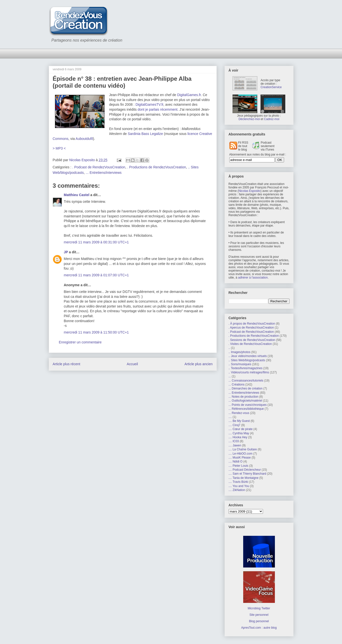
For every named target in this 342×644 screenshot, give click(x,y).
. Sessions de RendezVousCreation (252, 340)
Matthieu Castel (77, 195)
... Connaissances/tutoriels (246, 381)
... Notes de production (244, 397)
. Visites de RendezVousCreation (250, 344)
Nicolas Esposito (250, 191)
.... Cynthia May (239, 433)
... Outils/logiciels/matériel (245, 401)
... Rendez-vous (239, 413)
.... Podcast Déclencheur (245, 470)
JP (66, 252)
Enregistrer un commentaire (80, 342)
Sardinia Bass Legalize (145, 134)
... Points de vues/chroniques (248, 405)
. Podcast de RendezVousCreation (99, 167)
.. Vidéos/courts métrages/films (249, 372)
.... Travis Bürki (238, 482)
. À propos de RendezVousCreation (252, 324)
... (230, 376)
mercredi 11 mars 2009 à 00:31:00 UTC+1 (96, 242)
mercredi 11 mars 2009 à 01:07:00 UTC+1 (96, 275)
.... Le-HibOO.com (241, 454)
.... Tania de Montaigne (244, 478)
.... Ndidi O (236, 462)
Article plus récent (66, 364)
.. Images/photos (240, 352)
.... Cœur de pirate (241, 429)
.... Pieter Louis (238, 466)
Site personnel (259, 615)
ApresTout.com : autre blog (259, 628)
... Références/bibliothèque (246, 409)
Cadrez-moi (272, 119)
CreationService (271, 87)
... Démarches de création (246, 388)
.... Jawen (235, 445)
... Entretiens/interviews (104, 173)
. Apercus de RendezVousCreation (251, 328)
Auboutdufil (84, 139)
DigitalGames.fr (189, 95)
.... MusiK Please (240, 458)
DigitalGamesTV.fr (149, 104)
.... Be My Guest (239, 421)
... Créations (237, 385)
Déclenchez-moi (249, 119)
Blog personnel (259, 621)
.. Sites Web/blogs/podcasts (247, 360)
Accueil (132, 364)
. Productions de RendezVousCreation (157, 167)
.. (229, 348)
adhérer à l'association (253, 278)
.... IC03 (234, 441)
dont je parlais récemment (158, 109)
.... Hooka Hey (238, 437)
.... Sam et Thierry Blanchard (248, 474)
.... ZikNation (237, 490)
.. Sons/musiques (240, 364)
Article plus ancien (199, 364)
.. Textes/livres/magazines (246, 368)
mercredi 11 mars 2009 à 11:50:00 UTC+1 (96, 332)
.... (230, 417)
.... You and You (239, 486)
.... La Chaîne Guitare (243, 449)
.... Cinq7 (235, 425)
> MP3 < (59, 148)
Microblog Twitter (259, 608)
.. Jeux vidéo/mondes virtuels (248, 356)
